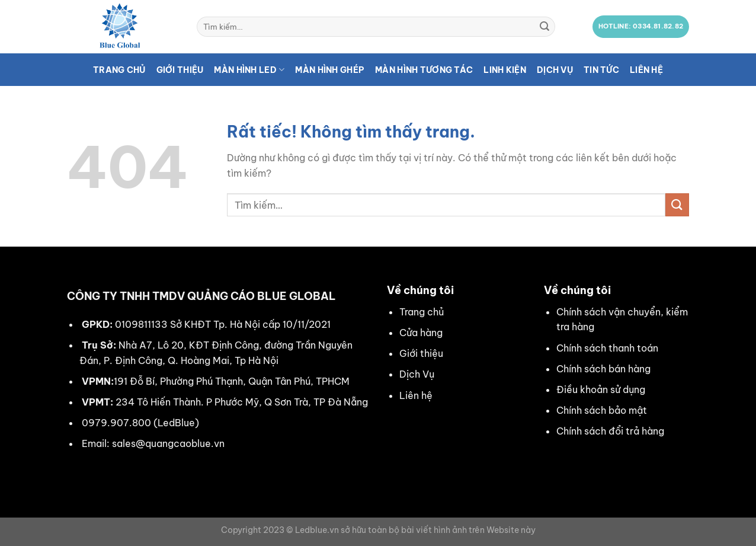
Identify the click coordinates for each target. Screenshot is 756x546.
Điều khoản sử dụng (601, 389)
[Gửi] (544, 27)
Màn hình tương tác (424, 70)
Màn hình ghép (330, 70)
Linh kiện (505, 70)
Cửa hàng (421, 333)
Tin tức (601, 70)
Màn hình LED (249, 70)
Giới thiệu (180, 70)
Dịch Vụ (417, 374)
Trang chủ (119, 70)
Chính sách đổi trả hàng (610, 431)
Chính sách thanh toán (607, 348)
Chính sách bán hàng (603, 369)
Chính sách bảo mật (602, 410)
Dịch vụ (555, 70)
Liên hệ (646, 70)
